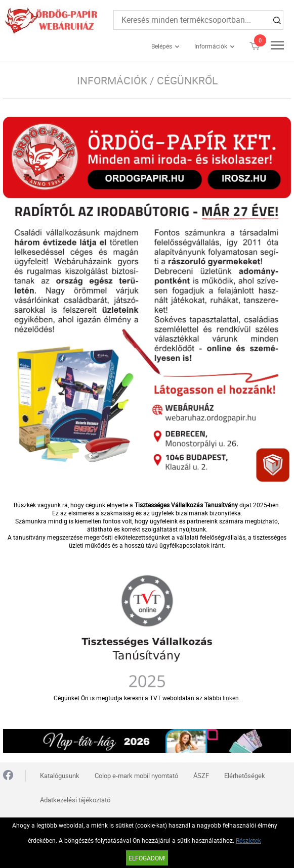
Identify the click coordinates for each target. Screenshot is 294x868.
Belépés (162, 46)
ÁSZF (201, 776)
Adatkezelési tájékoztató (75, 800)
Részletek (248, 840)
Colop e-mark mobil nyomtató (136, 776)
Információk (211, 46)
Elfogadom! (147, 858)
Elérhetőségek (245, 776)
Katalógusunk (60, 776)
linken (231, 698)
